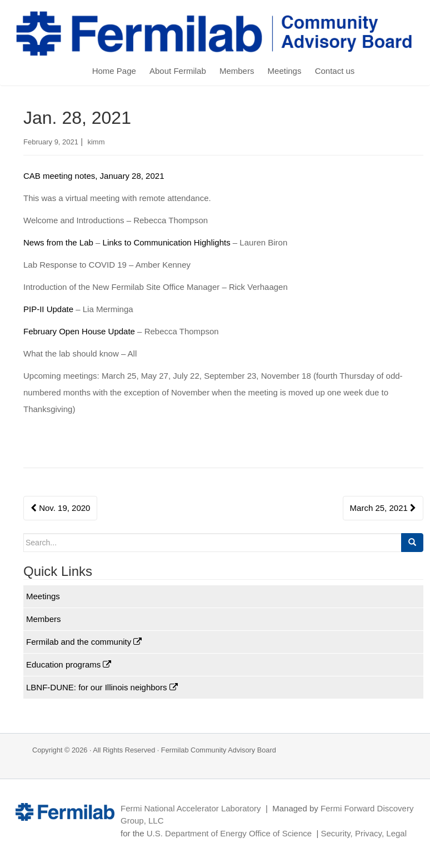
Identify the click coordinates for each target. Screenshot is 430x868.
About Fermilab (178, 71)
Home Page (114, 71)
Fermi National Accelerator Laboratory (191, 808)
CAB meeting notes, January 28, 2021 (94, 176)
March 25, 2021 (383, 508)
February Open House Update (79, 331)
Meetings (285, 71)
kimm (96, 142)
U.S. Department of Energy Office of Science (229, 833)
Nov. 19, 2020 (60, 508)
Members (237, 71)
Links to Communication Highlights (167, 242)
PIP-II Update (48, 309)
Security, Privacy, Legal (364, 833)
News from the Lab (58, 242)
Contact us (335, 71)
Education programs (69, 664)
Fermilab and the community (84, 642)
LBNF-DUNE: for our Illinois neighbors (102, 687)
